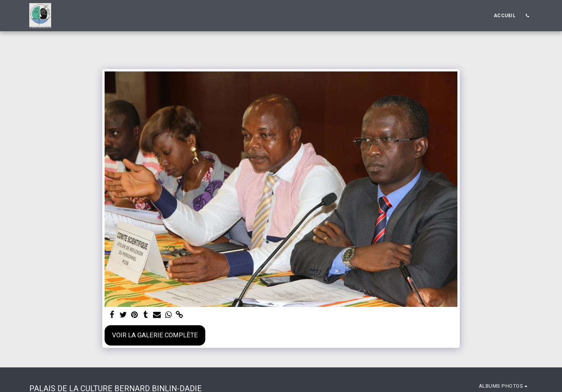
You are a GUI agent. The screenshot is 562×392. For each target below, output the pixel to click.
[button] (527, 16)
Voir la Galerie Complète (155, 335)
